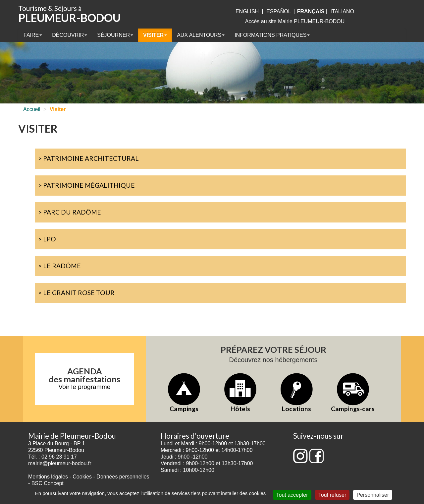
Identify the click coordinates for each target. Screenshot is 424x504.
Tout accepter (292, 495)
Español (279, 11)
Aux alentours (201, 35)
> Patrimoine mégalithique (86, 185)
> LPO (47, 239)
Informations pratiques (272, 35)
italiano (342, 11)
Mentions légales (48, 477)
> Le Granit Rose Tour (76, 293)
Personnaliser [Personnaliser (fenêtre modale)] (373, 495)
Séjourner (115, 35)
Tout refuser (332, 495)
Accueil (32, 109)
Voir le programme (85, 387)
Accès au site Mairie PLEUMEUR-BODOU (295, 21)
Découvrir (70, 35)
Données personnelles (123, 477)
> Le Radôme (59, 266)
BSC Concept (48, 483)
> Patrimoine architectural (88, 158)
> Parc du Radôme (70, 212)
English (247, 11)
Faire (33, 35)
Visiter (155, 35)
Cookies (82, 477)
